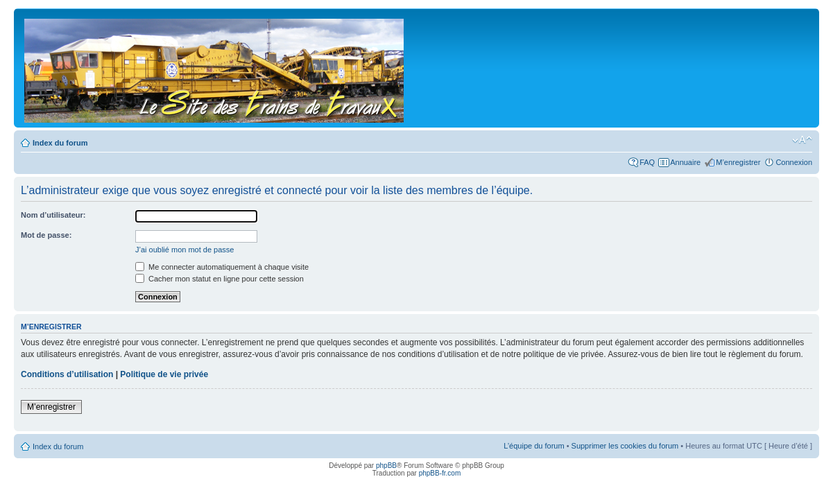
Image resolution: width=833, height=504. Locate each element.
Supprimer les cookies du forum (625, 446)
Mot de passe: (46, 235)
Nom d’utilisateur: (53, 215)
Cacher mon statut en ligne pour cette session (220, 279)
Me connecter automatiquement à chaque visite (222, 267)
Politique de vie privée (164, 374)
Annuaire (685, 162)
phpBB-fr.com (440, 473)
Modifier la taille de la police (802, 140)
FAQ (647, 162)
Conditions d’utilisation (67, 374)
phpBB (386, 466)
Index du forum (60, 143)
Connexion (794, 162)
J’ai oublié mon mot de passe (184, 250)
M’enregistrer (738, 162)
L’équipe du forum (534, 446)
